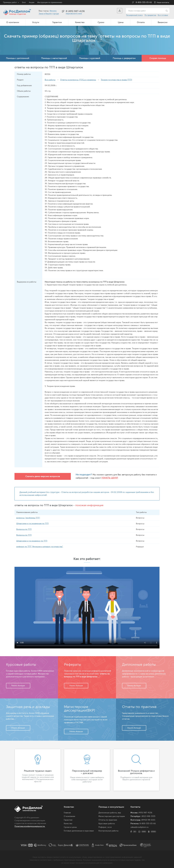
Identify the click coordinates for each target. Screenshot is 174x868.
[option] (38, 769)
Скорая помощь (158, 58)
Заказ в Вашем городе (49, 14)
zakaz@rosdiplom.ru (140, 827)
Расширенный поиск (134, 15)
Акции (32, 2)
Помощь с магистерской (54, 58)
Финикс (53, 11)
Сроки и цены (70, 827)
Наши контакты (163, 2)
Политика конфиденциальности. (30, 826)
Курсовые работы (107, 823)
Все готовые (163, 15)
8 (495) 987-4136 (75, 11)
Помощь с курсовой (90, 58)
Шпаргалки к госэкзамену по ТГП (32, 540)
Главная (67, 812)
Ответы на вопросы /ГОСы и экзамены (78, 80)
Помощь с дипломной (18, 58)
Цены (121, 22)
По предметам (150, 15)
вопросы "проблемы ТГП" (28, 518)
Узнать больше (18, 685)
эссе (109, 827)
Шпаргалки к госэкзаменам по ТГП (32, 523)
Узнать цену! (103, 478)
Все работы (50, 80)
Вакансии (163, 22)
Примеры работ (10, 2)
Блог (24, 2)
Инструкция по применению (50, 2)
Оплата (141, 22)
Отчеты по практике (108, 819)
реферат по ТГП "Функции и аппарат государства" (40, 546)
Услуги (36, 22)
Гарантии (57, 22)
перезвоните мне (74, 14)
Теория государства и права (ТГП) (116, 80)
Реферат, (103, 827)
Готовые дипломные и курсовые (79, 830)
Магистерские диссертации (112, 816)
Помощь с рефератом (124, 58)
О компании (13, 22)
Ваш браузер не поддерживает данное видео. (87, 607)
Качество (80, 22)
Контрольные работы (108, 830)
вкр (119, 812)
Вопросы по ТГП (24, 529)
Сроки (101, 22)
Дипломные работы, (108, 812)
